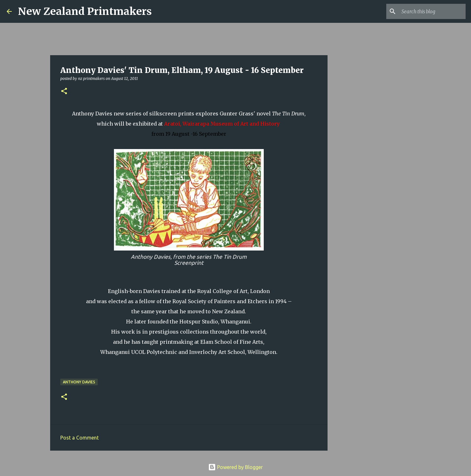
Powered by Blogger (235, 467)
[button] (64, 91)
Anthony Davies (79, 382)
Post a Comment (80, 438)
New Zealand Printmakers (85, 11)
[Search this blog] (432, 11)
